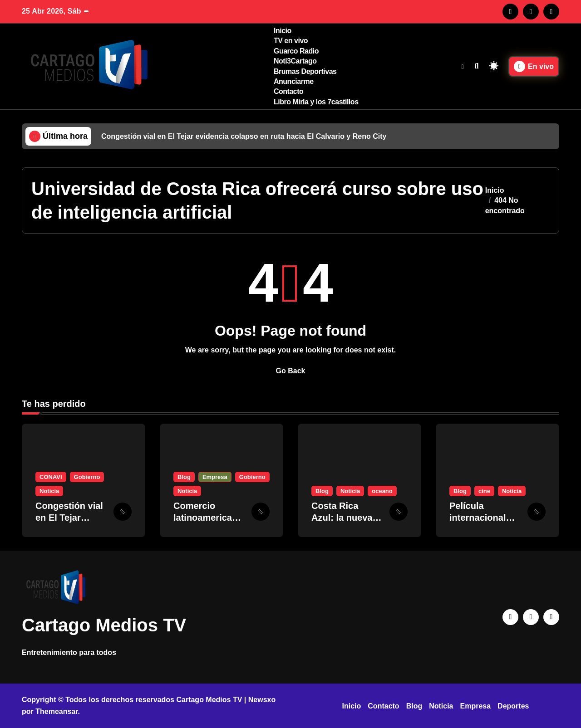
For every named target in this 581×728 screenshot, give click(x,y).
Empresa (215, 477)
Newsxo (262, 700)
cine (484, 491)
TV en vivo (291, 41)
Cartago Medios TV (104, 625)
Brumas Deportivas (305, 71)
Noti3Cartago (295, 61)
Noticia (49, 491)
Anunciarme (294, 81)
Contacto (289, 91)
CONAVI (51, 477)
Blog (184, 477)
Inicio (283, 31)
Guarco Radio (296, 51)
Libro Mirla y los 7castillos (316, 102)
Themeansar (57, 711)
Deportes (513, 706)
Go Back (291, 371)
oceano (382, 491)
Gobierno (87, 477)
